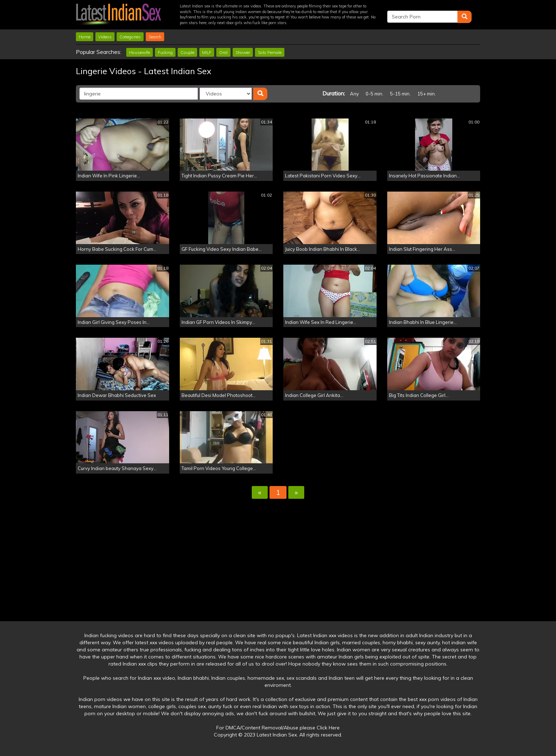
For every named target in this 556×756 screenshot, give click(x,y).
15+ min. (427, 94)
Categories (130, 37)
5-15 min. (400, 94)
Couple (187, 52)
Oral (223, 52)
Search (155, 37)
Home (85, 37)
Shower (243, 52)
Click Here (328, 728)
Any (354, 94)
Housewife (140, 52)
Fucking (165, 52)
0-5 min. (374, 94)
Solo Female (270, 52)
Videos (105, 37)
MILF (207, 52)
